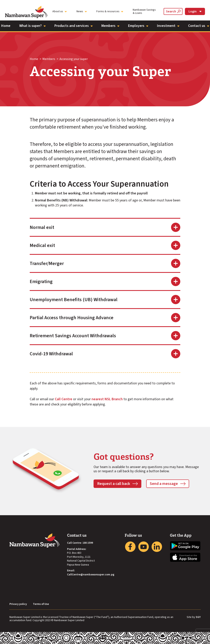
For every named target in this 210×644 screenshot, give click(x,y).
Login (195, 11)
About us (60, 11)
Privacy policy (18, 604)
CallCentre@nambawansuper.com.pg (91, 575)
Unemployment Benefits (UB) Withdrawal (74, 300)
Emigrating (41, 282)
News (82, 11)
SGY (198, 617)
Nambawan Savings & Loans (144, 12)
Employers (138, 26)
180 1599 (88, 543)
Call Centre (64, 399)
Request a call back (114, 484)
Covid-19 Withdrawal (51, 354)
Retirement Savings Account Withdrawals (73, 336)
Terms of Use (41, 604)
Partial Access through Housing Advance (72, 318)
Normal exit (42, 227)
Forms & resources (110, 11)
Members (110, 26)
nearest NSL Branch (107, 399)
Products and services (73, 26)
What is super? (32, 26)
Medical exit (42, 245)
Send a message (164, 484)
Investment (168, 26)
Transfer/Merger (47, 264)
